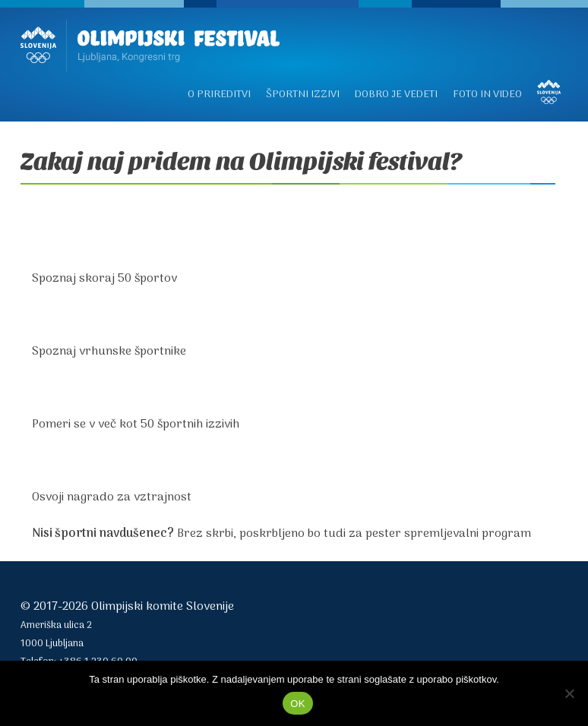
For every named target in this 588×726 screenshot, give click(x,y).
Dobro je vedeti (396, 95)
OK (297, 704)
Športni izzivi (303, 95)
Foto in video (487, 95)
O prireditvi (219, 95)
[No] (569, 693)
